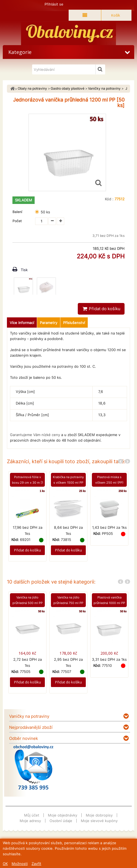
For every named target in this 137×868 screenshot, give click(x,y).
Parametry (49, 323)
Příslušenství (74, 323)
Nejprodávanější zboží (31, 727)
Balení (18, 212)
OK (5, 864)
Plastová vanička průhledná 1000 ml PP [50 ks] (109, 603)
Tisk (24, 270)
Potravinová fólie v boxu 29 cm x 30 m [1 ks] (28, 483)
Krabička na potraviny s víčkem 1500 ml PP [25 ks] (68, 483)
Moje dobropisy (99, 815)
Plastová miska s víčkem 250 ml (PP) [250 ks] (109, 483)
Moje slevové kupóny (99, 821)
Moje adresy (30, 821)
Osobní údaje (61, 821)
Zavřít (36, 864)
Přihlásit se (54, 4)
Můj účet (32, 815)
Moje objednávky (63, 815)
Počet (17, 221)
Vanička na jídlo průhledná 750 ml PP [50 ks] (68, 603)
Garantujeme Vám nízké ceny (35, 435)
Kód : (109, 199)
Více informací (22, 323)
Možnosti (20, 864)
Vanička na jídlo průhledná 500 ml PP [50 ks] (28, 603)
